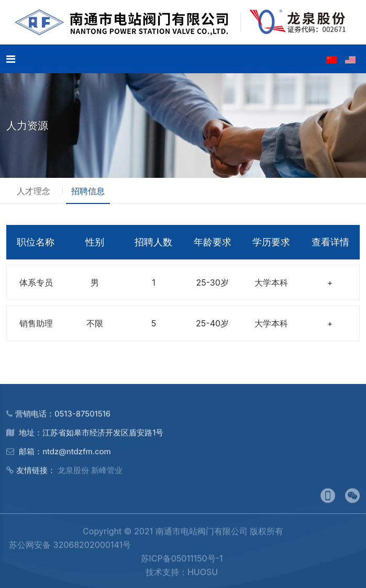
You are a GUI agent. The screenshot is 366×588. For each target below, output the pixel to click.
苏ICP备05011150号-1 (182, 562)
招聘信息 (88, 191)
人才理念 (34, 191)
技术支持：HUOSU (182, 576)
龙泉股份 (73, 474)
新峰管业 (107, 474)
